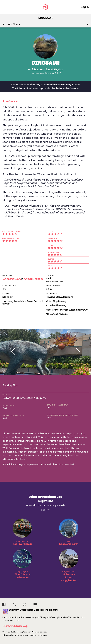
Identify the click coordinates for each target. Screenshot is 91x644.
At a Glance (14, 24)
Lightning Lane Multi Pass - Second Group (22, 302)
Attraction (37, 69)
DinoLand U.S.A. (12, 279)
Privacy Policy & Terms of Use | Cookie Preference (25, 635)
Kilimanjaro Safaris (60, 441)
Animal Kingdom (54, 69)
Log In (85, 7)
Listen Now (16, 626)
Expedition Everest (13, 444)
